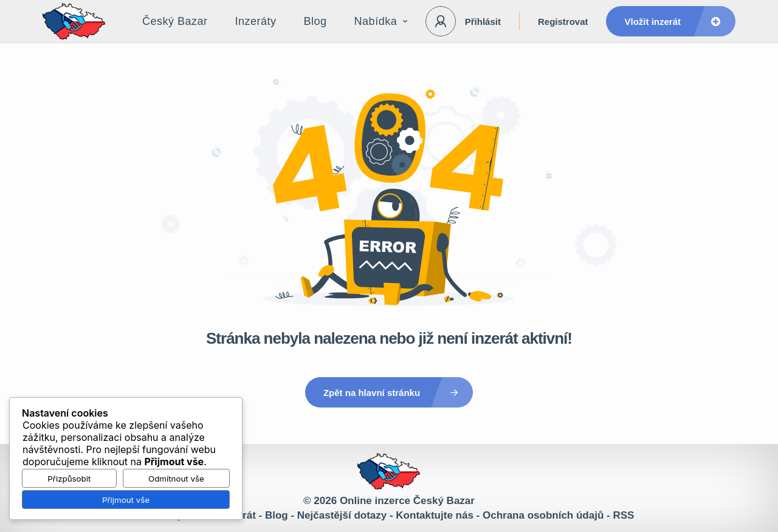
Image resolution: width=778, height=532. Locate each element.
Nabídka (381, 21)
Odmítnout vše (176, 479)
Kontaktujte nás (435, 515)
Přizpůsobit (69, 479)
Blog (315, 21)
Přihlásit (483, 22)
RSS (623, 515)
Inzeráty (256, 21)
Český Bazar (175, 21)
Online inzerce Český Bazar (407, 501)
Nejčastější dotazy (342, 515)
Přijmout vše (126, 500)
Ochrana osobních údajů (543, 515)
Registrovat (563, 22)
